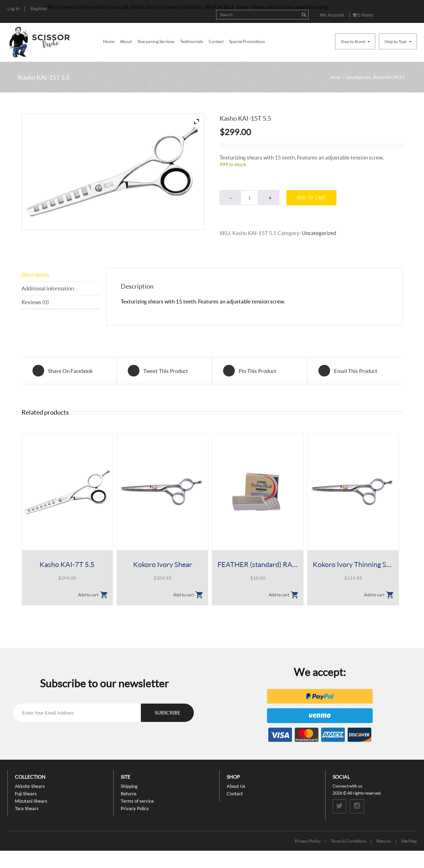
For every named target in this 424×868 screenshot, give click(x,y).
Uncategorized (358, 77)
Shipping (129, 786)
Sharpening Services (156, 41)
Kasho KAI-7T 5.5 (67, 564)
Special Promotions (247, 41)
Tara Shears (27, 808)
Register (39, 8)
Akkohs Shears (30, 786)
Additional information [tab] (48, 288)
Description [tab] (35, 275)
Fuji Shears (26, 794)
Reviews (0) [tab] (35, 302)
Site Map (409, 841)
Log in (13, 8)
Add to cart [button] (88, 595)
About (126, 41)
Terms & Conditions (348, 841)
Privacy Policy (135, 808)
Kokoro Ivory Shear (163, 564)
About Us (236, 786)
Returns (129, 794)
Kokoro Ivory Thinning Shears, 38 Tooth (353, 564)
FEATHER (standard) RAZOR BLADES (258, 564)
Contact (216, 41)
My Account (332, 15)
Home (109, 41)
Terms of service (137, 801)
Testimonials (192, 41)
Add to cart (311, 198)
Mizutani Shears (31, 801)
